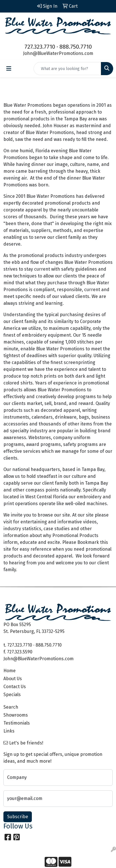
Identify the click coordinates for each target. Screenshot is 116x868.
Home (10, 671)
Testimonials (17, 723)
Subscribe (18, 817)
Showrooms (16, 715)
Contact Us (15, 687)
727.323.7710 (40, 47)
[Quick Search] (67, 69)
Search (11, 707)
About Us (13, 679)
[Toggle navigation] (9, 69)
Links (9, 731)
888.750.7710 (76, 47)
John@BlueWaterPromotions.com (58, 53)
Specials (12, 695)
